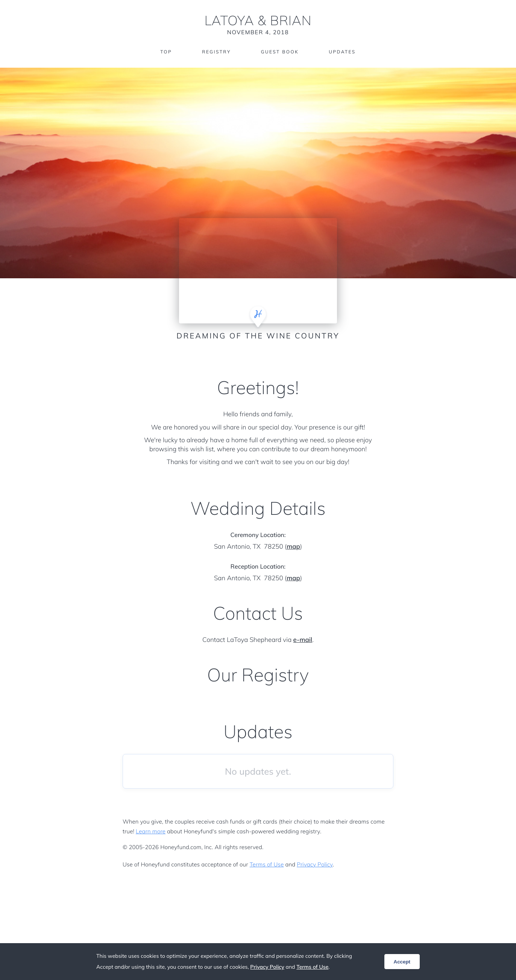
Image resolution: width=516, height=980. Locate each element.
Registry (216, 52)
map (293, 547)
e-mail (303, 640)
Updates (342, 52)
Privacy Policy (315, 864)
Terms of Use (267, 864)
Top (166, 52)
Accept (402, 962)
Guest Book (280, 52)
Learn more (151, 831)
